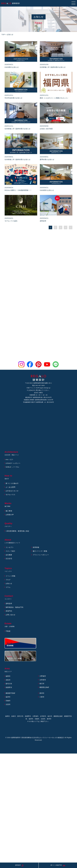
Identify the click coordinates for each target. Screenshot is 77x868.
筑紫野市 (9, 687)
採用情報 (36, 547)
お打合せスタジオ (12, 491)
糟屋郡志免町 (44, 687)
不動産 (8, 631)
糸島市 (8, 680)
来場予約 (9, 611)
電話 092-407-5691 (38, 385)
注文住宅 (9, 559)
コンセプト (10, 547)
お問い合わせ (10, 615)
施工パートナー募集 (40, 551)
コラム (8, 587)
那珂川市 (9, 684)
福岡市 (8, 676)
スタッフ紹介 (10, 551)
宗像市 (8, 701)
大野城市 (43, 676)
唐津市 (42, 693)
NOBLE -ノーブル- (13, 467)
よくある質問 (10, 487)
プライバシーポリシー (41, 555)
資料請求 (9, 603)
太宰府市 (43, 680)
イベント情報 (10, 576)
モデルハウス (10, 495)
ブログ (8, 580)
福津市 (8, 697)
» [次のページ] (71, 227)
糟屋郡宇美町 (10, 693)
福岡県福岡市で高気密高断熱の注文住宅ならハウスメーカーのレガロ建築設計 (38, 738)
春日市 (42, 684)
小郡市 (42, 697)
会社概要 (9, 555)
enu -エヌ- (10, 459)
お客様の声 (10, 515)
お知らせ (9, 583)
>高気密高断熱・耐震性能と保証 (17, 531)
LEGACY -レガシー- (13, 463)
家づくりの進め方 (12, 483)
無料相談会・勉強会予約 (15, 607)
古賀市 (8, 704)
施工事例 (9, 511)
